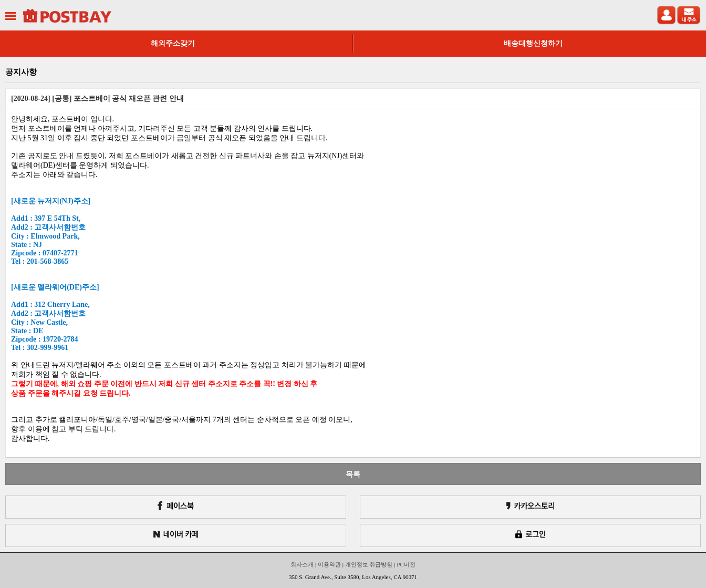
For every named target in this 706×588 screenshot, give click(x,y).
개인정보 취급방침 (369, 564)
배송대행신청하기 (533, 43)
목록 (353, 474)
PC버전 (406, 564)
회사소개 (302, 564)
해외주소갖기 (173, 43)
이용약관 (329, 564)
